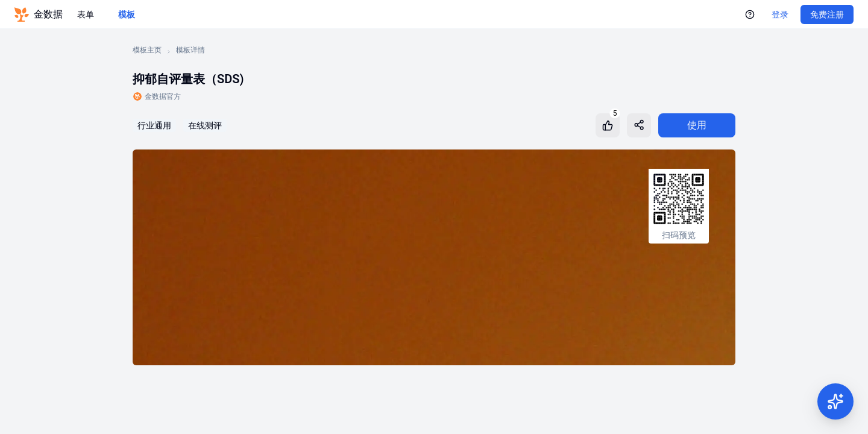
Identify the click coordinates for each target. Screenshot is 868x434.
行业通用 (154, 125)
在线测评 (205, 125)
